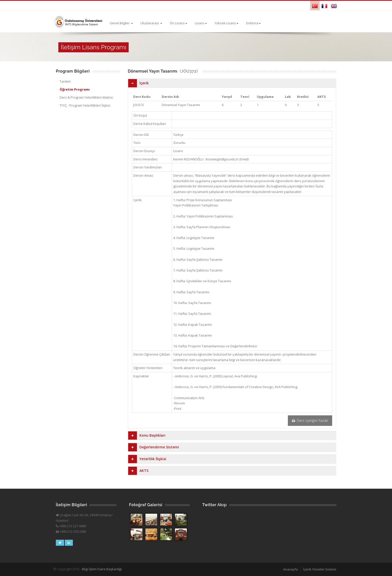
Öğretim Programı (75, 89)
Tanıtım (65, 81)
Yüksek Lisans (227, 23)
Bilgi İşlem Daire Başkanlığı (102, 569)
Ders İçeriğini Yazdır (310, 420)
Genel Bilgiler (121, 23)
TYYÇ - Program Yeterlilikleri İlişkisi (85, 105)
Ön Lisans (178, 23)
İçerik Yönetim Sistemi (320, 569)
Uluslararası (151, 23)
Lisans (201, 23)
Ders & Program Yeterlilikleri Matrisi (86, 97)
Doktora (253, 23)
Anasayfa (290, 569)
